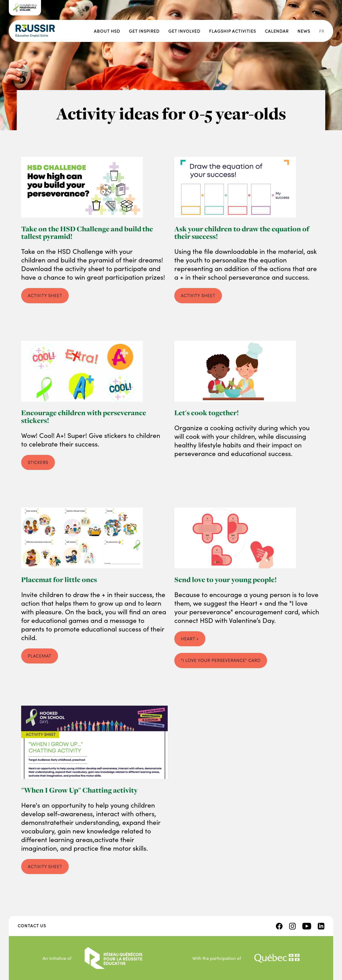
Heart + (190, 639)
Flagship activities (233, 31)
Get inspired (144, 31)
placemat (40, 656)
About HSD (107, 31)
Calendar (277, 31)
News (304, 31)
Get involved (184, 31)
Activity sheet (45, 866)
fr (322, 31)
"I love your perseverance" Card (221, 660)
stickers (38, 462)
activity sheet (45, 295)
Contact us (32, 925)
